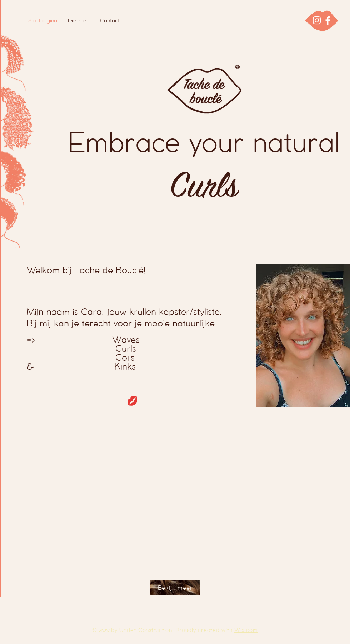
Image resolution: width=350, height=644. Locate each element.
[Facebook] (328, 21)
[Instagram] (317, 20)
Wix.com (246, 630)
